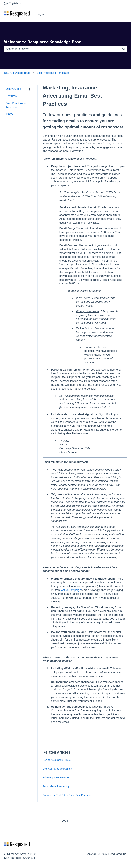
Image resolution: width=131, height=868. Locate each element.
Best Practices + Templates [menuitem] (16, 105)
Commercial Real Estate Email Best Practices (67, 795)
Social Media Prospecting (56, 786)
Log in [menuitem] (65, 821)
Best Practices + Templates (53, 73)
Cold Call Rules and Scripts (57, 769)
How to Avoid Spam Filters (57, 760)
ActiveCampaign (71, 590)
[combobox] (62, 49)
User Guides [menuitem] (13, 89)
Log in (40, 14)
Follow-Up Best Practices (56, 777)
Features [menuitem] (11, 96)
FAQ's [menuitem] (9, 114)
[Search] (124, 49)
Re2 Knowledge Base (17, 73)
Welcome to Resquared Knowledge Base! (43, 42)
